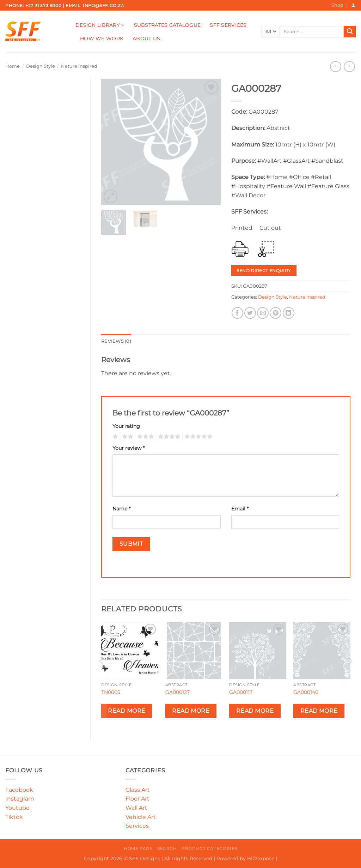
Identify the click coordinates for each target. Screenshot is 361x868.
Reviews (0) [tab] (116, 341)
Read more (127, 711)
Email (240, 509)
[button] (353, 5)
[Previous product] (349, 67)
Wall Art (136, 808)
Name (121, 509)
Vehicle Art (141, 817)
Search (167, 848)
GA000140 (306, 692)
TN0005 (111, 692)
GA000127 (178, 692)
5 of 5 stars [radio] (197, 437)
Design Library (100, 25)
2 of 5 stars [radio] (127, 437)
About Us (146, 38)
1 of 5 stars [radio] (114, 437)
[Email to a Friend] (263, 313)
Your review (129, 448)
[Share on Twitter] (250, 313)
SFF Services (228, 25)
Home (13, 66)
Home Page (138, 848)
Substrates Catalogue (167, 25)
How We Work (102, 38)
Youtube (17, 808)
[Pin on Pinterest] (276, 313)
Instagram (20, 799)
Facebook (19, 790)
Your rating (126, 426)
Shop (337, 5)
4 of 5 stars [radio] (168, 437)
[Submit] (350, 32)
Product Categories (209, 848)
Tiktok (14, 817)
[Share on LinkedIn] (289, 313)
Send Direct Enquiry (264, 271)
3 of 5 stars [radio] (145, 437)
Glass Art (138, 790)
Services (137, 826)
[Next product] (335, 67)
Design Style (41, 66)
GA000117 (241, 692)
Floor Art (137, 799)
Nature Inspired (79, 66)
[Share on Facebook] (237, 313)
